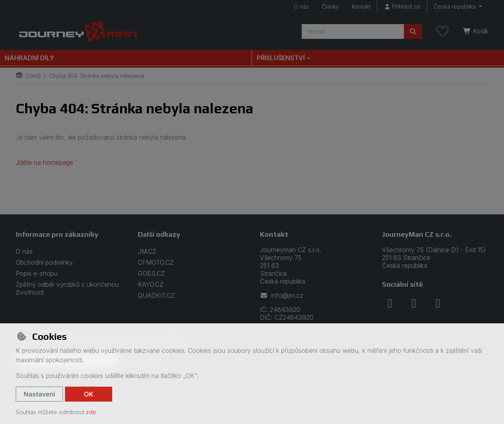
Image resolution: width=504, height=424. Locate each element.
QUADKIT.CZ (156, 295)
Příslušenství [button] (281, 58)
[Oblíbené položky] (443, 31)
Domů (28, 76)
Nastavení (39, 394)
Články (330, 6)
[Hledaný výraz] (353, 31)
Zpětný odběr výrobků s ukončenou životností (67, 288)
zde (91, 412)
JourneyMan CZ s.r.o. (417, 234)
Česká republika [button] (455, 6)
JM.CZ (147, 251)
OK (89, 394)
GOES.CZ (151, 273)
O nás (301, 6)
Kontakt (361, 6)
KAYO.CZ (151, 284)
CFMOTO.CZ (156, 262)
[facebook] (390, 303)
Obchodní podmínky (44, 262)
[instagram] (414, 303)
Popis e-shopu (37, 273)
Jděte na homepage (44, 162)
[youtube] (438, 303)
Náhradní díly (30, 58)
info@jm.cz (282, 295)
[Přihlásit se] (402, 6)
